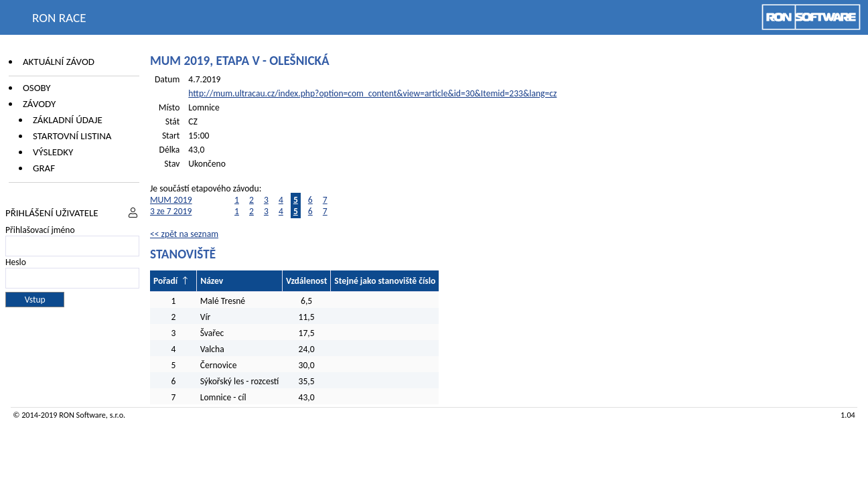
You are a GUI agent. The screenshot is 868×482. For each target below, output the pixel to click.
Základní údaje (68, 120)
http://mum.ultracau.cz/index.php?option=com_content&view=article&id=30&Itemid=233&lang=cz (372, 93)
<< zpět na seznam (184, 234)
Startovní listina (72, 136)
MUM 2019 (171, 200)
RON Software (82, 415)
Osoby (37, 88)
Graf (44, 168)
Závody (39, 104)
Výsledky (53, 152)
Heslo (16, 262)
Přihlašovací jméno (40, 230)
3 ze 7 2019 (171, 211)
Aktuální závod (59, 62)
